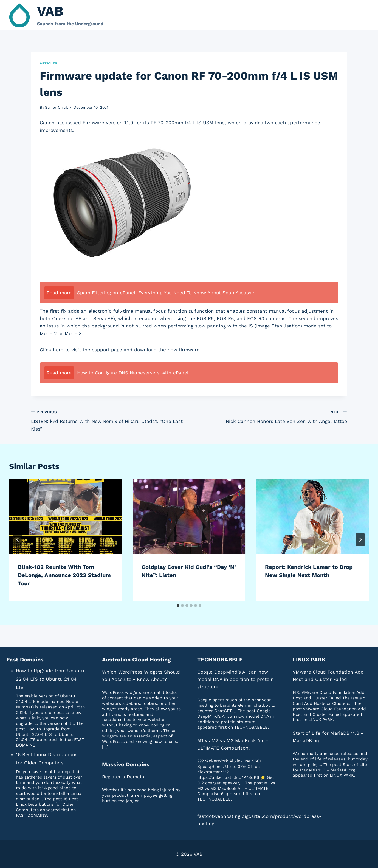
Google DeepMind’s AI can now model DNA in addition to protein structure (235, 679)
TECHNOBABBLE (220, 660)
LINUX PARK (309, 660)
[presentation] (65, 516)
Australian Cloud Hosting (136, 660)
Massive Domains (126, 764)
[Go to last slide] (18, 540)
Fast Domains (25, 660)
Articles (49, 63)
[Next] (360, 540)
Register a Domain (123, 777)
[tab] (178, 606)
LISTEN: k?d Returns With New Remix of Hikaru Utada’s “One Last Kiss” (108, 420)
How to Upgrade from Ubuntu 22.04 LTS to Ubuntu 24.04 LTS (50, 679)
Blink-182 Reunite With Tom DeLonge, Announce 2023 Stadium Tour (64, 575)
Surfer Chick (57, 107)
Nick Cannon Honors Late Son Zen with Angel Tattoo (270, 416)
